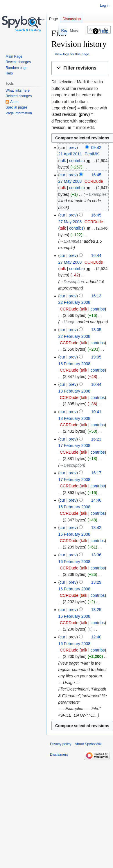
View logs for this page (72, 54)
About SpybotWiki (88, 744)
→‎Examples (96, 194)
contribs (76, 161)
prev (72, 148)
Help (104, 31)
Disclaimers (59, 755)
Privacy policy (61, 744)
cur (62, 175)
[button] (80, 68)
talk (63, 161)
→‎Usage (67, 322)
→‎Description (72, 282)
